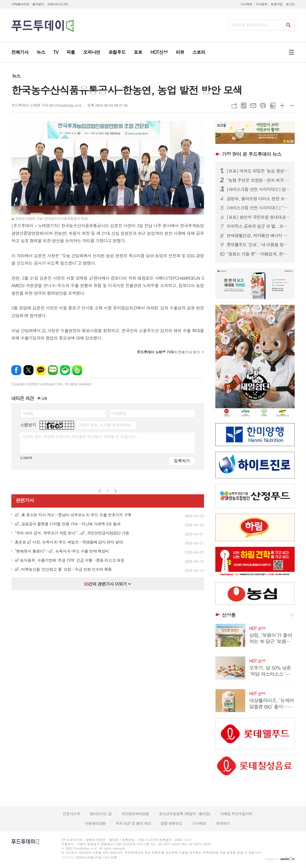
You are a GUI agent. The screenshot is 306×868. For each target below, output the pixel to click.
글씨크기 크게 (282, 106)
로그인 (290, 4)
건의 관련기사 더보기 (108, 584)
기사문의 (261, 4)
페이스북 (16, 370)
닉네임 (28, 413)
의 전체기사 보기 (168, 352)
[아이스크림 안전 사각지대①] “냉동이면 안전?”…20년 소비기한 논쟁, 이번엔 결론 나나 (258, 208)
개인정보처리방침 (135, 814)
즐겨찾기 (38, 4)
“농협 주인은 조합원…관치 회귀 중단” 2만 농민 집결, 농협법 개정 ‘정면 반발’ (258, 180)
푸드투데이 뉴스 (252, 154)
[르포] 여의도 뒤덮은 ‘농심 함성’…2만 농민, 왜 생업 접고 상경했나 (258, 171)
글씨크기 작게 (292, 106)
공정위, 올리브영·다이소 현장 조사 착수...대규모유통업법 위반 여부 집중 (258, 199)
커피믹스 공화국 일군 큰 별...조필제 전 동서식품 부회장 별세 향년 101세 (258, 226)
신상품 (229, 615)
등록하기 (182, 461)
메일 (253, 106)
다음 (115, 491)
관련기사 (25, 501)
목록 (244, 106)
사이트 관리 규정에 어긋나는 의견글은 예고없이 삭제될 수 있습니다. (79, 436)
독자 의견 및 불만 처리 (133, 823)
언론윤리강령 (95, 823)
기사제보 (246, 4)
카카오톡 (41, 370)
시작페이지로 (20, 4)
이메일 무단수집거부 (236, 814)
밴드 (77, 370)
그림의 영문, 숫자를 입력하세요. (105, 425)
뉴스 (16, 76)
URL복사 (234, 106)
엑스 (28, 370)
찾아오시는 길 (101, 814)
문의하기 (223, 823)
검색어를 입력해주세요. (250, 25)
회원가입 (277, 4)
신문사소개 (71, 814)
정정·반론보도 (172, 823)
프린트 (263, 106)
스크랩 (273, 106)
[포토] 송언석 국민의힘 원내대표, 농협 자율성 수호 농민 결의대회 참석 (258, 217)
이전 (100, 491)
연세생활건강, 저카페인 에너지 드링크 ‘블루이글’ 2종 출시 (258, 236)
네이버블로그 (53, 370)
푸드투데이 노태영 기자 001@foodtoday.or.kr (46, 105)
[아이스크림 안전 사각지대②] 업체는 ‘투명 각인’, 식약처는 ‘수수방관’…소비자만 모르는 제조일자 (258, 189)
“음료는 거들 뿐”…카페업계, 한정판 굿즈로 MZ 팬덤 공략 (258, 254)
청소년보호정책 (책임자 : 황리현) (185, 814)
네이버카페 (65, 370)
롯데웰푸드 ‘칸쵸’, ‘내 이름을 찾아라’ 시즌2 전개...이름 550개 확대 (258, 245)
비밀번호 (119, 413)
